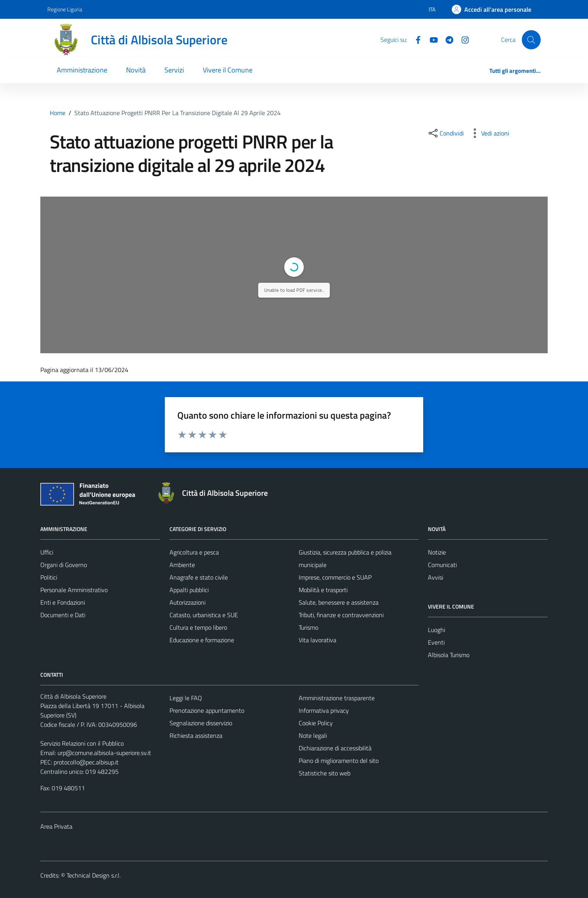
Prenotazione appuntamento (207, 710)
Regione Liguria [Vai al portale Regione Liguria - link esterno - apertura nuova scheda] (65, 9)
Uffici (47, 552)
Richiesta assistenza (196, 735)
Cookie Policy (316, 723)
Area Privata (56, 826)
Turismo (308, 627)
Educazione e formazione (202, 640)
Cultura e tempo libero (198, 627)
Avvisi (436, 577)
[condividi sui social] (446, 133)
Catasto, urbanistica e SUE (204, 615)
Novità (136, 70)
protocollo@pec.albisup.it (86, 762)
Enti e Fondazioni (63, 602)
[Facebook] (415, 39)
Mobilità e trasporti (323, 590)
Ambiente (182, 565)
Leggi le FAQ (186, 698)
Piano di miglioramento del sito (339, 761)
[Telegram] (446, 39)
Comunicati (442, 565)
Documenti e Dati (63, 615)
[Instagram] (462, 39)
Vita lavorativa (317, 640)
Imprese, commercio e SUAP (335, 577)
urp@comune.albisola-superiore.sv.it (104, 753)
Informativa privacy (324, 710)
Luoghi (436, 630)
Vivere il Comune (228, 70)
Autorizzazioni (188, 602)
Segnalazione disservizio (201, 723)
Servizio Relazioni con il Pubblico (82, 743)
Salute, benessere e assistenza (339, 602)
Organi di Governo (64, 565)
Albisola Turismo (449, 655)
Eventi (436, 642)
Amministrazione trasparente (337, 698)
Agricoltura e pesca (194, 552)
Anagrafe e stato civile (199, 577)
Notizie (437, 552)
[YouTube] (431, 39)
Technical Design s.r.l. (94, 875)
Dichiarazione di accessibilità (335, 748)
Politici (49, 577)
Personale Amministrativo (74, 590)
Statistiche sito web (325, 773)
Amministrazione (82, 70)
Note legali (313, 735)
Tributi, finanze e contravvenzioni (341, 615)
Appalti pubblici (189, 590)
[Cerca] (531, 40)
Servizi (174, 70)
